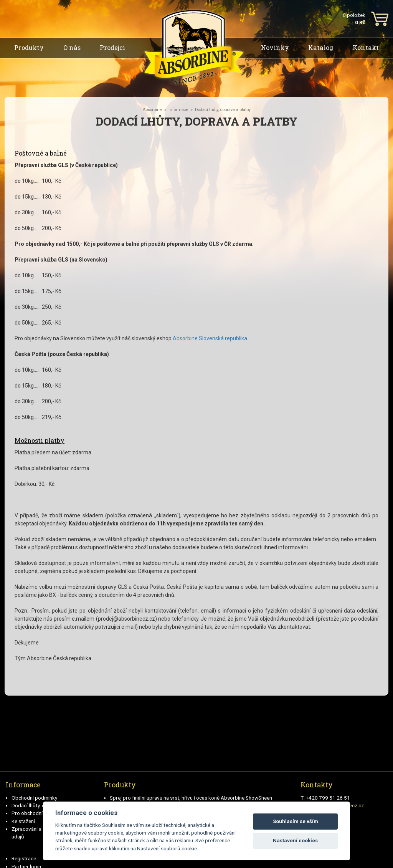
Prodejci (112, 47)
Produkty (29, 47)
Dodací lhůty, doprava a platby (223, 110)
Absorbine (152, 110)
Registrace (24, 858)
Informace (178, 110)
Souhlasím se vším (296, 821)
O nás (72, 47)
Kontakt (366, 47)
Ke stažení (23, 821)
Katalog (321, 47)
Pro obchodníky (30, 813)
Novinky (275, 47)
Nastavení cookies (295, 841)
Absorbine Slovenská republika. (211, 338)
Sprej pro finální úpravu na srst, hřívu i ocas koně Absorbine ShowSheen (191, 798)
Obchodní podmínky (34, 798)
